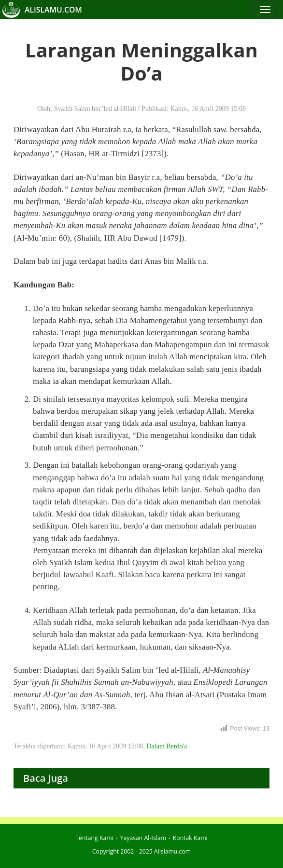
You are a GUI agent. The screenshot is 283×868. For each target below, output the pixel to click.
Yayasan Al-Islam (143, 838)
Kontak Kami (190, 838)
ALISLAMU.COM (53, 10)
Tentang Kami (94, 838)
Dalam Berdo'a (167, 746)
